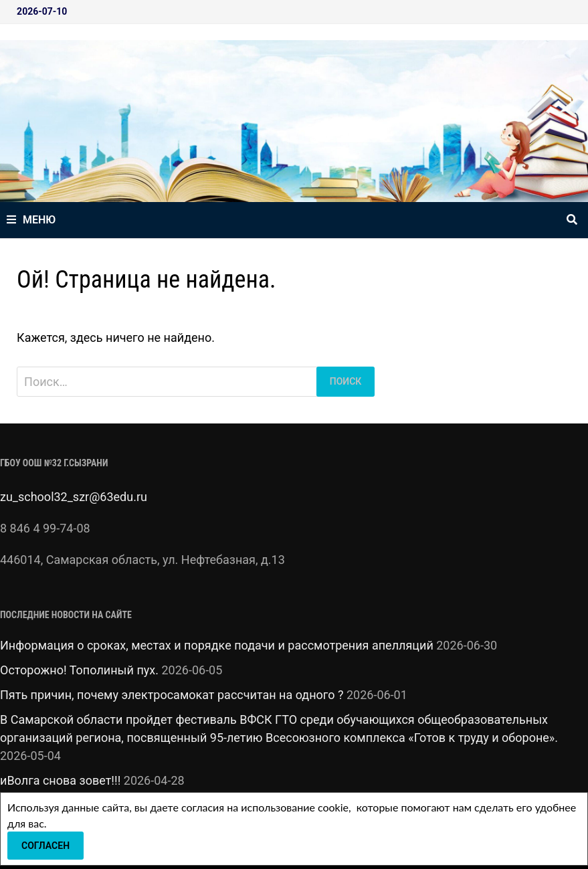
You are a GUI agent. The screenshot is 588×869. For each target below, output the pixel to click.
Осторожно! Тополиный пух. (79, 670)
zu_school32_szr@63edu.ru (74, 497)
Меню (31, 220)
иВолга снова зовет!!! (60, 780)
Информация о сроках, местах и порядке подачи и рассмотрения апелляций (217, 645)
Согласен (45, 846)
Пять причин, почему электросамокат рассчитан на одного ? (172, 695)
